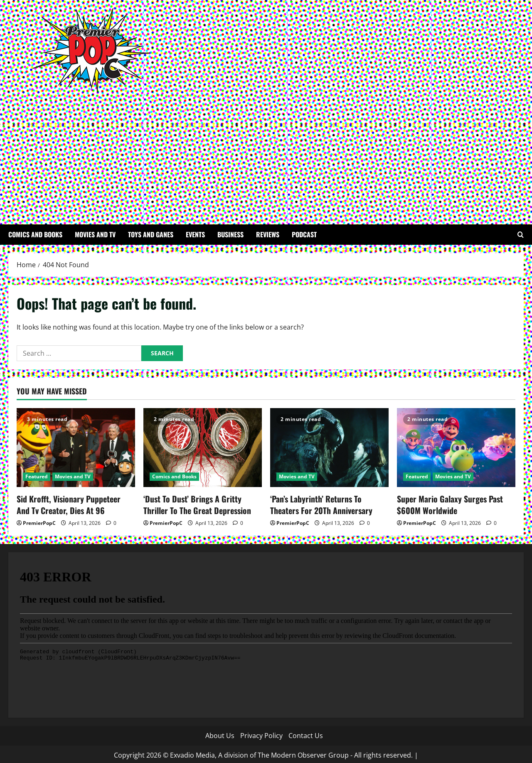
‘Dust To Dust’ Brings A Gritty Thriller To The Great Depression (201, 503)
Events (195, 234)
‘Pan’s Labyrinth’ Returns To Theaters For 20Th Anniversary (326, 503)
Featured (37, 476)
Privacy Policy (261, 733)
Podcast (304, 234)
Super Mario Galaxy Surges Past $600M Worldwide (445, 503)
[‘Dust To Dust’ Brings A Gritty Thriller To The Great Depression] (203, 448)
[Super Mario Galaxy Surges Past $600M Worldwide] (456, 448)
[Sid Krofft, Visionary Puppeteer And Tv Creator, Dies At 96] (76, 448)
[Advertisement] (264, 154)
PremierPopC (39, 521)
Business (230, 234)
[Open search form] (521, 235)
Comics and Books (35, 234)
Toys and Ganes (151, 234)
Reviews (268, 234)
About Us (220, 733)
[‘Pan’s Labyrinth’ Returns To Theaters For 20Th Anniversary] (329, 448)
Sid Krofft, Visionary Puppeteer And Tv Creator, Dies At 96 (75, 503)
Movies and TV (95, 234)
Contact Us (306, 733)
